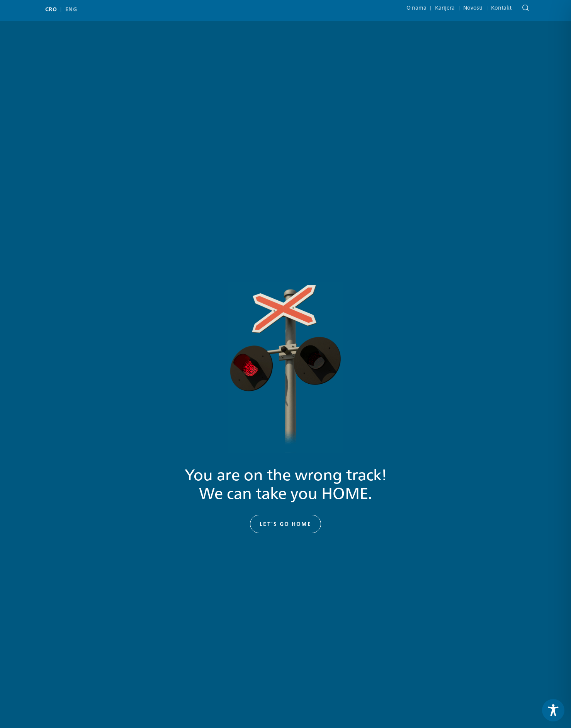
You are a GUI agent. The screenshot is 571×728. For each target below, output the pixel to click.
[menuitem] (53, 8)
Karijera (445, 5)
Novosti (473, 5)
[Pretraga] (524, 6)
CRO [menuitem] (51, 8)
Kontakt (501, 5)
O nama (416, 5)
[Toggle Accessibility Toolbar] (553, 710)
